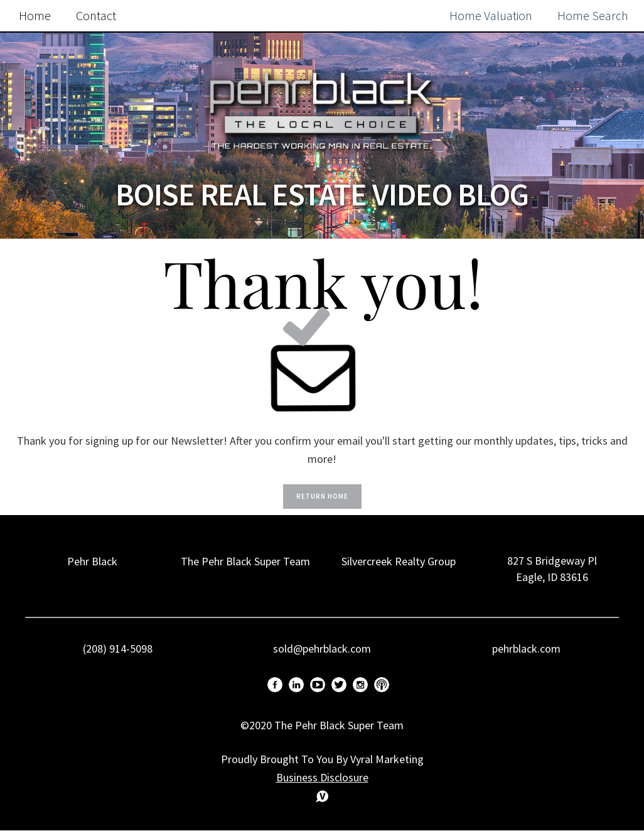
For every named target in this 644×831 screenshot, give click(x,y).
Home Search (593, 15)
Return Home (322, 496)
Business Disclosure (322, 777)
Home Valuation (491, 15)
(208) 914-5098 (118, 649)
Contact (96, 15)
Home (35, 15)
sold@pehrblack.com (322, 649)
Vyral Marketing (387, 759)
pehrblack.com (526, 649)
